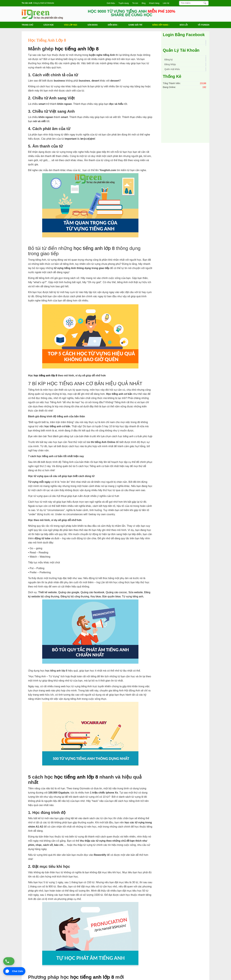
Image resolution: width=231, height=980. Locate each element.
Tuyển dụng (124, 3)
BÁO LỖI (184, 25)
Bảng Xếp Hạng (161, 25)
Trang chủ (27, 25)
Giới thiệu (111, 3)
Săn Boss (93, 25)
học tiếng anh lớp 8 (77, 49)
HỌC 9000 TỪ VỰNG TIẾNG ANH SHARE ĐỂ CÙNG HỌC (132, 13)
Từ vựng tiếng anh (133, 596)
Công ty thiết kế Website (44, 3)
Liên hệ (166, 3)
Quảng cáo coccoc (116, 592)
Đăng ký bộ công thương (75, 596)
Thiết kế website (47, 592)
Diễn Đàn (113, 25)
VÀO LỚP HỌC (71, 25)
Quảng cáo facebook (93, 592)
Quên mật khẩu (172, 69)
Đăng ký (169, 60)
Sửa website (136, 592)
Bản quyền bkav (111, 596)
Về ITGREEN (204, 25)
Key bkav (96, 596)
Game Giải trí (135, 25)
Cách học (49, 25)
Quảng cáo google (69, 592)
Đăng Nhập (170, 64)
